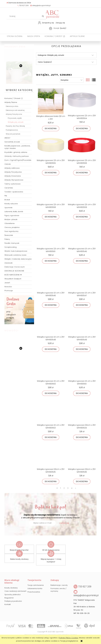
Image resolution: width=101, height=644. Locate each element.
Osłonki (8, 164)
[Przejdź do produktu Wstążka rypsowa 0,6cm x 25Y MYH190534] (82, 410)
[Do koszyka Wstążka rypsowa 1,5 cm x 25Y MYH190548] (51, 349)
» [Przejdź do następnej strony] (75, 488)
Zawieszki (8, 263)
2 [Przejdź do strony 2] (64, 488)
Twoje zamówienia (36, 585)
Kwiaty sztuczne (11, 204)
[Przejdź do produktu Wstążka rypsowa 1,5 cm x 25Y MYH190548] (51, 322)
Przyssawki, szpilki (15, 118)
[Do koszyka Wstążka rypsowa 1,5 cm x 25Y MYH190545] (82, 261)
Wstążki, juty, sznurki (16, 122)
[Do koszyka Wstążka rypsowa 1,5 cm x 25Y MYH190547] (82, 305)
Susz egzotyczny (11, 231)
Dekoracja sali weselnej (15, 110)
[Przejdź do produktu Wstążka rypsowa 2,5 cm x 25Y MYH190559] (82, 190)
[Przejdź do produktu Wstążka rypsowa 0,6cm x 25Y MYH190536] (82, 455)
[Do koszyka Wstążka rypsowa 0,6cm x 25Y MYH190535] (51, 481)
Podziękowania (12, 130)
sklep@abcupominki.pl (40, 5)
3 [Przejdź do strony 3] (68, 488)
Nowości (8, 287)
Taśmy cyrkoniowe (12, 184)
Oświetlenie (10, 223)
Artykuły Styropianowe (14, 180)
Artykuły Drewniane (13, 176)
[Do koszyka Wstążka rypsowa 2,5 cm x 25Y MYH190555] (51, 173)
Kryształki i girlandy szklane (16, 152)
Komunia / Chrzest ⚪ (14, 98)
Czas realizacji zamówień (15, 591)
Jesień (7, 283)
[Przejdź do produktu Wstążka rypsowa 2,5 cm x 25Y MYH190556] (82, 146)
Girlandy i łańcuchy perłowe (17, 156)
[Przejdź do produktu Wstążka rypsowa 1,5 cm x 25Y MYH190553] (51, 410)
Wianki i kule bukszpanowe (16, 251)
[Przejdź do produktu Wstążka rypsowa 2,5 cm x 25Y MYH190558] (51, 190)
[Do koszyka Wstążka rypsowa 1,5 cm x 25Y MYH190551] (82, 393)
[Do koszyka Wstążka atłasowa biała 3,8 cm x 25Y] (51, 129)
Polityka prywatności (13, 601)
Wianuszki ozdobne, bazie (15, 255)
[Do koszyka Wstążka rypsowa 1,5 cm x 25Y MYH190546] (51, 305)
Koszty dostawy (11, 588)
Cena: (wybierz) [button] (45, 62)
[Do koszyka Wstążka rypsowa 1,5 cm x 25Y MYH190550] (51, 393)
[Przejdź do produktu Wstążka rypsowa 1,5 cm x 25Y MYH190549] (82, 322)
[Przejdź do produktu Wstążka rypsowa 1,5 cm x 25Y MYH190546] (51, 278)
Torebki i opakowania (14, 192)
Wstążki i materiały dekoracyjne (18, 259)
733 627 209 (23, 5)
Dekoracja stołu (12, 106)
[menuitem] (15, 36)
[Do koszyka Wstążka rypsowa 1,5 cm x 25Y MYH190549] (82, 349)
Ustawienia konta (35, 588)
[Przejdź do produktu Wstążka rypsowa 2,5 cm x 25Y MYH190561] (51, 234)
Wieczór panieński (13, 134)
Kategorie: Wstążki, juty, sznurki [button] (51, 55)
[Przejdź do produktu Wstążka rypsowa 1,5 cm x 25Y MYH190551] (82, 366)
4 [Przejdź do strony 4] (72, 488)
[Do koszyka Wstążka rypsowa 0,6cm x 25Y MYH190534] (82, 437)
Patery (7, 239)
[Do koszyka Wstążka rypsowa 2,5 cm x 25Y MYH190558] (51, 217)
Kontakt (8, 604)
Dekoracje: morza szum (15, 267)
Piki (6, 196)
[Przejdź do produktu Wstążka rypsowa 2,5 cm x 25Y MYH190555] (51, 146)
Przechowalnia (34, 592)
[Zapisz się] (64, 523)
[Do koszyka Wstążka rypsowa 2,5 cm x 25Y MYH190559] (82, 217)
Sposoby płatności (12, 595)
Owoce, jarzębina (12, 227)
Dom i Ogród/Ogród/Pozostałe (18, 160)
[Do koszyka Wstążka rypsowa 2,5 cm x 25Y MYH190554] (82, 129)
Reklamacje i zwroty (59, 585)
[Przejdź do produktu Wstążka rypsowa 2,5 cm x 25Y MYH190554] (82, 101)
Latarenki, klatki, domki (14, 212)
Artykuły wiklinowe (12, 168)
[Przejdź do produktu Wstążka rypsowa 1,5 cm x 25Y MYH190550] (51, 366)
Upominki (8, 208)
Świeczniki (9, 235)
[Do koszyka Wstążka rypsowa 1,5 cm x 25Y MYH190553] (51, 437)
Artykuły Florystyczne (13, 172)
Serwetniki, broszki (12, 142)
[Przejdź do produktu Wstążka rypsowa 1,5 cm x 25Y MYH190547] (82, 278)
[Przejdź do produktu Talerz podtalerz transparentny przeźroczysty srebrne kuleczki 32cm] (19, 362)
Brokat (7, 200)
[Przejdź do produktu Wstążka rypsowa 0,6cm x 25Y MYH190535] (51, 455)
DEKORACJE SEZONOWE (14, 271)
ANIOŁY (7, 138)
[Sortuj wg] (72, 80)
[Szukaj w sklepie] (24, 16)
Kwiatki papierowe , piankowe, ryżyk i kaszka (17, 147)
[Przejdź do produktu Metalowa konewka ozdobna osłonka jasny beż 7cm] (19, 78)
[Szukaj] (43, 16)
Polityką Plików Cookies (69, 638)
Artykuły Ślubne (11, 102)
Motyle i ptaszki (11, 219)
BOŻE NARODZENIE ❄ (13, 275)
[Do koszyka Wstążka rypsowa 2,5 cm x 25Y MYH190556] (82, 173)
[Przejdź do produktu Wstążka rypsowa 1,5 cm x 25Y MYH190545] (82, 234)
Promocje (9, 291)
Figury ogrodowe (12, 215)
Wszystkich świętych (13, 279)
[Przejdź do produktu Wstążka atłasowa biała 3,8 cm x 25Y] (51, 101)
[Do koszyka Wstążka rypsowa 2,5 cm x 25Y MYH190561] (51, 261)
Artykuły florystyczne (14, 114)
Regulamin (9, 598)
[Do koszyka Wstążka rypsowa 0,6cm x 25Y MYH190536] (82, 481)
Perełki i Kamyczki (12, 243)
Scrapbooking (11, 247)
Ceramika (9, 188)
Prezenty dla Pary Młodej (15, 126)
